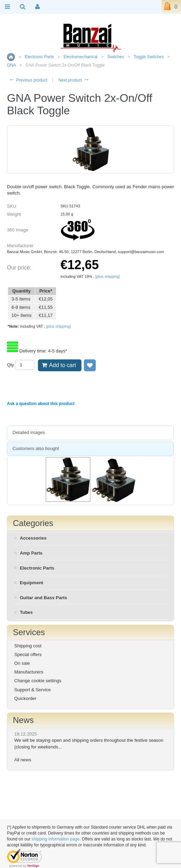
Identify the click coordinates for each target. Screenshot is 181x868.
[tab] (90, 433)
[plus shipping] (108, 276)
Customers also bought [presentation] (36, 448)
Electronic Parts (39, 57)
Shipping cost (28, 646)
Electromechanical (80, 57)
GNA (11, 65)
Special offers (28, 654)
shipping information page (56, 839)
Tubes (26, 612)
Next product (74, 80)
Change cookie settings (38, 681)
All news (23, 760)
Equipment (32, 583)
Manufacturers (29, 672)
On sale (22, 663)
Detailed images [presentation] (29, 432)
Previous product (28, 80)
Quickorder (25, 698)
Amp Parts (31, 553)
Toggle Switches (149, 57)
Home (11, 57)
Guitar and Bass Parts (44, 598)
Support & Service (33, 690)
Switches (116, 57)
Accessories (33, 538)
